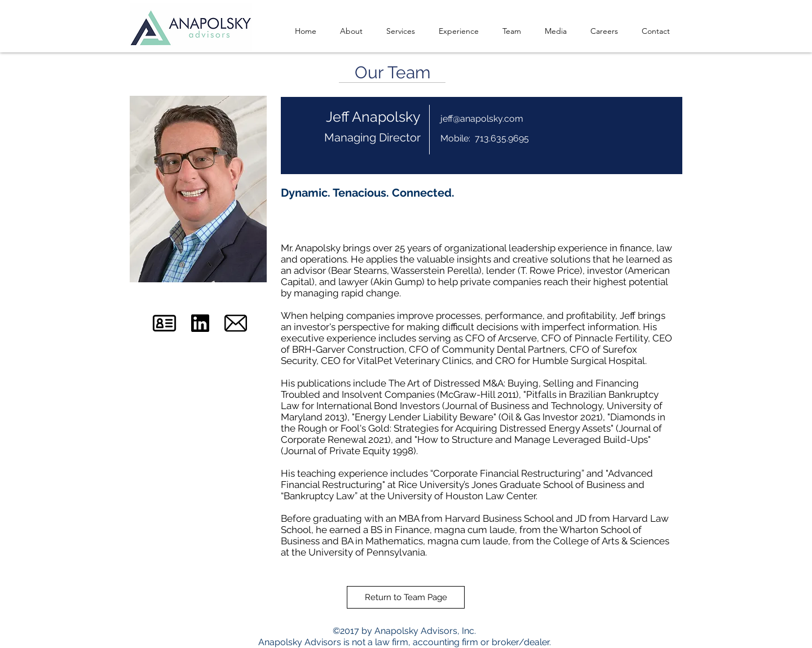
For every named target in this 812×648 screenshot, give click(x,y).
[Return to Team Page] (406, 597)
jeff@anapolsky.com (482, 119)
